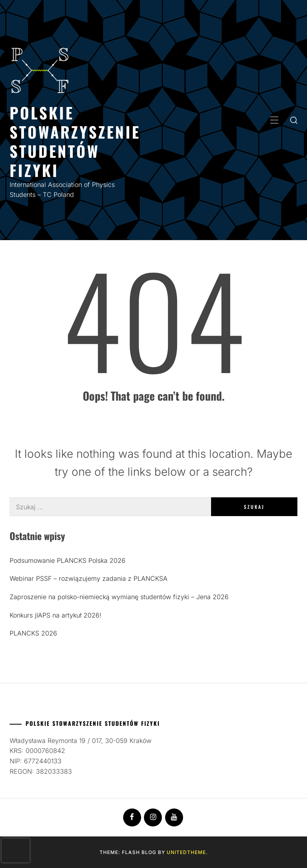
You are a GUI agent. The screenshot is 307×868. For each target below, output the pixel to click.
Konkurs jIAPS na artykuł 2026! (56, 615)
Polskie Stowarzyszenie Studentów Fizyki (75, 141)
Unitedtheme (186, 852)
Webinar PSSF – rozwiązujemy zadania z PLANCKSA (89, 578)
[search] (294, 120)
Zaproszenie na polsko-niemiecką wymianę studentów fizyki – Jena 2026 (119, 597)
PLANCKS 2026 (33, 633)
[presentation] (16, 850)
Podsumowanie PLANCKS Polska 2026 (68, 560)
